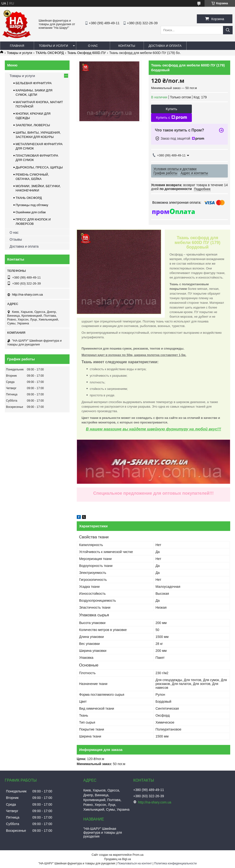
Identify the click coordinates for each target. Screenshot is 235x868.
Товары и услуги (53, 46)
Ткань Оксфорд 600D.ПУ (87, 53)
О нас (93, 46)
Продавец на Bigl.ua (117, 859)
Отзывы (16, 239)
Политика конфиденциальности (175, 863)
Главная (17, 46)
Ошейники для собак (31, 212)
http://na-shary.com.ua (27, 294)
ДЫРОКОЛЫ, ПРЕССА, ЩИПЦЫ (39, 167)
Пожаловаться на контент (135, 863)
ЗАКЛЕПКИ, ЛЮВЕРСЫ (33, 125)
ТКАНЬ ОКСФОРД (50, 53)
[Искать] (228, 30)
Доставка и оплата (165, 46)
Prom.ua (138, 855)
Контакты (127, 46)
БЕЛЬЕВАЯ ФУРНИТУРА (34, 83)
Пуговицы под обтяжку (32, 205)
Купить (171, 109)
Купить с (171, 118)
